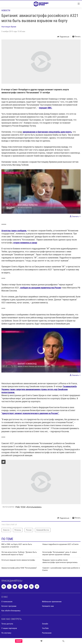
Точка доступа (7, 624)
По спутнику (6, 633)
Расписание (47, 633)
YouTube (45, 628)
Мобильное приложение (52, 602)
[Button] (63, 37)
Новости (6, 10)
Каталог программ (9, 606)
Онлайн (45, 624)
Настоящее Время (9, 27)
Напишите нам (48, 606)
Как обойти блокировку (11, 611)
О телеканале (7, 602)
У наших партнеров (9, 628)
